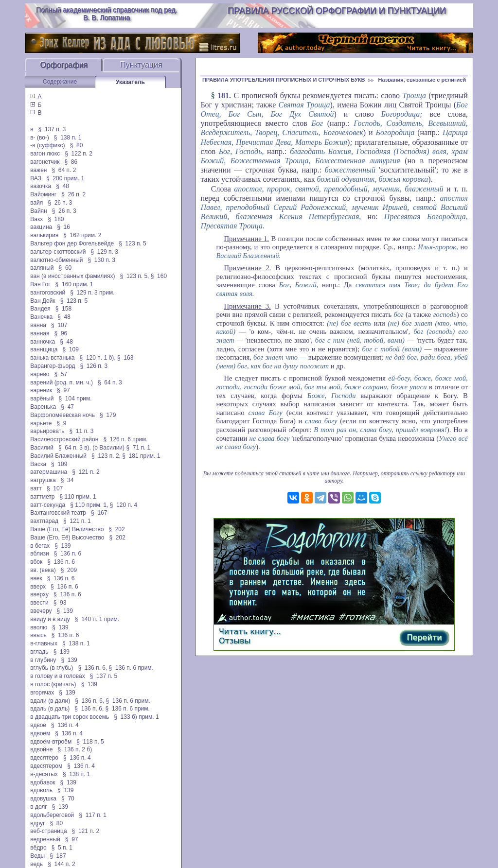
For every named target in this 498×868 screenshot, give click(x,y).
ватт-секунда (48, 505)
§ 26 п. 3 (60, 203)
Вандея (40, 309)
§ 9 (61, 423)
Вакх (36, 219)
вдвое (38, 725)
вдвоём (40, 733)
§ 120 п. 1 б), (98, 358)
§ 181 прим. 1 (141, 456)
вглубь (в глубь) (52, 668)
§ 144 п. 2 (62, 864)
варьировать (47, 431)
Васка (38, 464)
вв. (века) (43, 570)
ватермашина (49, 472)
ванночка (43, 342)
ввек (36, 578)
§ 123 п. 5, (135, 276)
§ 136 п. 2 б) (75, 749)
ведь (36, 864)
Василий (42, 448)
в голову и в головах (57, 676)
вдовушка (43, 799)
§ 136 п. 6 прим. (131, 668)
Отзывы (235, 641)
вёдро (38, 848)
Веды (37, 856)
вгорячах (42, 693)
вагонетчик (45, 162)
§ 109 (71, 349)
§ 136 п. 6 (68, 554)
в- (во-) (40, 138)
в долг (39, 807)
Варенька (43, 407)
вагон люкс (45, 154)
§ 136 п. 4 (65, 725)
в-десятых (44, 774)
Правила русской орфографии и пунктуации (337, 11)
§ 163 (125, 358)
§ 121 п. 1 (77, 521)
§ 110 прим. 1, (89, 505)
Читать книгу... (250, 632)
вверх (38, 587)
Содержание (60, 82)
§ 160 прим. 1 (74, 284)
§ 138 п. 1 (68, 138)
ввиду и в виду (50, 619)
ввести (39, 603)
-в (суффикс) (47, 145)
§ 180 (56, 219)
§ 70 (68, 799)
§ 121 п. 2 (86, 472)
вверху (39, 594)
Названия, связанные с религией (422, 80)
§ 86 (71, 162)
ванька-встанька (52, 358)
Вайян (39, 211)
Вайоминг (43, 194)
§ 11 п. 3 (82, 431)
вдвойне (41, 749)
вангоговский (48, 293)
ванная (40, 333)
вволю (39, 627)
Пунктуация (141, 65)
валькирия (44, 235)
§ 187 (58, 856)
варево (40, 374)
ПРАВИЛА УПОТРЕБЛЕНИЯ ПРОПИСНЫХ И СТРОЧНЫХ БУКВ (284, 80)
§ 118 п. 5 (90, 742)
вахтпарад (44, 521)
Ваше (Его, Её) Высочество (67, 538)
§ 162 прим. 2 (82, 235)
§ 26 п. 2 (73, 194)
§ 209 (69, 570)
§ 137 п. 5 (104, 676)
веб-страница (48, 831)
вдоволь (41, 790)
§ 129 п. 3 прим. (92, 293)
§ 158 (63, 309)
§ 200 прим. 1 (65, 178)
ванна (38, 325)
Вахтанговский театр (58, 513)
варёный (42, 399)
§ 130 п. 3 (101, 260)
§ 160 (159, 276)
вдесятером (46, 766)
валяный (42, 268)
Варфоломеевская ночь (62, 415)
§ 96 (61, 333)
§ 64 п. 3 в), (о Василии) (91, 448)
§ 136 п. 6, (92, 668)
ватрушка (43, 480)
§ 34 (67, 480)
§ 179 (108, 415)
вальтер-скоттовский (58, 252)
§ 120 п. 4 (124, 505)
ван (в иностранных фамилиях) (72, 276)
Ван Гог (40, 284)
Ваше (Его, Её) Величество (67, 529)
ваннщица (44, 349)
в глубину (43, 660)
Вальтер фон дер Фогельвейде (72, 243)
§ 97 (63, 390)
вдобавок (43, 782)
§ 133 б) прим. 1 (136, 717)
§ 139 (62, 546)
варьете (41, 423)
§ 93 (60, 603)
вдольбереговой (52, 815)
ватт (36, 488)
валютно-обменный (56, 260)
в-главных (44, 643)
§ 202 (116, 529)
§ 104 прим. (75, 399)
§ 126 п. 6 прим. (125, 439)
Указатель (130, 82)
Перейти (424, 637)
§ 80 (77, 145)
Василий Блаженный (58, 456)
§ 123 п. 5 (133, 243)
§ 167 (99, 513)
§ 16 (63, 227)
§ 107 (59, 325)
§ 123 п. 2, (106, 456)
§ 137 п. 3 (52, 129)
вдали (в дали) (50, 701)
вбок (36, 562)
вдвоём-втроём (51, 742)
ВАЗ (36, 178)
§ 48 (62, 186)
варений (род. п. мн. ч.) (62, 382)
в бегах (40, 546)
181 (223, 95)
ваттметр (42, 497)
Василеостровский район (64, 439)
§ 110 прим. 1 (78, 497)
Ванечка (41, 317)
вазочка (41, 186)
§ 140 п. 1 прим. (97, 619)
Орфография (64, 65)
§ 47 (67, 407)
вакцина (41, 227)
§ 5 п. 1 (62, 848)
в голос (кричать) (53, 684)
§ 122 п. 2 (79, 154)
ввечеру (41, 611)
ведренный (45, 839)
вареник (41, 390)
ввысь (38, 635)
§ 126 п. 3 (94, 366)
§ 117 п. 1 (93, 815)
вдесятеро (44, 758)
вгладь (39, 652)
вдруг (37, 823)
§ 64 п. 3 (110, 382)
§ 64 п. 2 (64, 170)
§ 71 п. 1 (138, 448)
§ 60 (65, 268)
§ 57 (61, 374)
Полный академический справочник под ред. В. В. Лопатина (107, 14)
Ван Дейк (43, 301)
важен (38, 170)
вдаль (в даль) (50, 709)
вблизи (39, 554)
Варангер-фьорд (53, 366)
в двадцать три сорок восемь (70, 717)
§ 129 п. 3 (104, 252)
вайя (36, 203)
